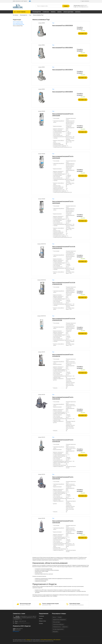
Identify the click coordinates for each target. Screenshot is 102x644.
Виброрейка (55, 632)
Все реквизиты (16, 631)
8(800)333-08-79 (84, 5)
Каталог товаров (21, 12)
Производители (37, 12)
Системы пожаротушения (58, 629)
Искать (66, 6)
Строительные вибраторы (58, 624)
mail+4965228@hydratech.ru (82, 7)
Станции (60, 617)
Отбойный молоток (57, 627)
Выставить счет (83, 33)
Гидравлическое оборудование (59, 620)
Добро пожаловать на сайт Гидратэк (20, 1)
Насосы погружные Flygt (18, 22)
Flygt (30, 15)
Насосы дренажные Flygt (18, 23)
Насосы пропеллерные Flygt (18, 24)
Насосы (54, 617)
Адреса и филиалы (85, 1)
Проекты (53, 12)
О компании (46, 12)
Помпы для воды (56, 622)
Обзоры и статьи (42, 621)
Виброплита (65, 627)
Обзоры (59, 12)
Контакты (78, 12)
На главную (16, 15)
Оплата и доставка (68, 12)
